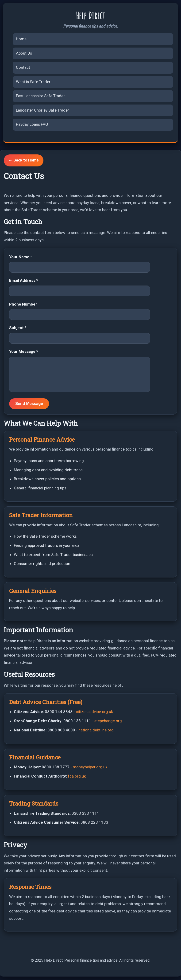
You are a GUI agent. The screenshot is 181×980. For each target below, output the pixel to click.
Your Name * (21, 258)
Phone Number (23, 305)
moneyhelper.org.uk (90, 768)
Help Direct (91, 15)
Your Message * (24, 352)
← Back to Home (24, 161)
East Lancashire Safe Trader (41, 97)
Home (21, 39)
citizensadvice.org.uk (94, 713)
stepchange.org (108, 722)
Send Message (29, 405)
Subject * (18, 329)
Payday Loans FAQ (32, 125)
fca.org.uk (77, 777)
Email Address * (24, 282)
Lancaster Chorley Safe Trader (43, 111)
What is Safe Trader (33, 82)
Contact (23, 68)
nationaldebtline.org (96, 731)
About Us (24, 53)
